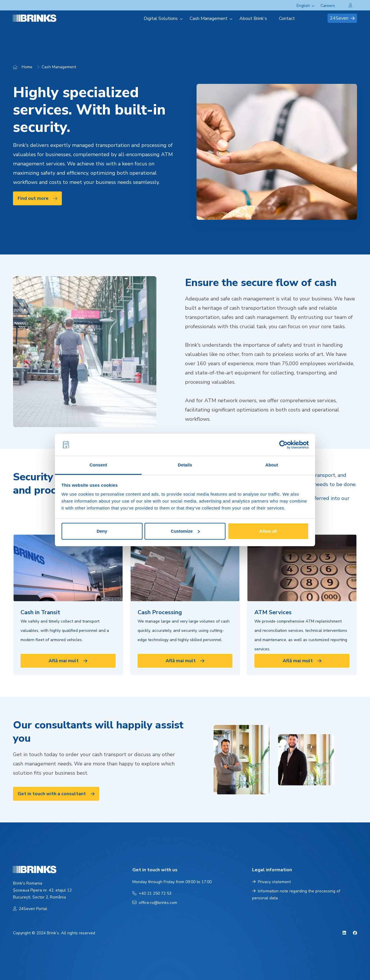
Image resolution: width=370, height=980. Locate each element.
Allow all (268, 531)
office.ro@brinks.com (155, 903)
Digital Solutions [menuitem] (161, 19)
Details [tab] (185, 465)
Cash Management (59, 67)
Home (27, 67)
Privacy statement (271, 882)
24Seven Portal (30, 909)
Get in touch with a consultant (56, 794)
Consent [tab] (98, 465)
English (303, 6)
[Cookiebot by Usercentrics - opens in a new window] (283, 445)
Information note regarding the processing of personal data (296, 895)
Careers (328, 6)
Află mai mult (68, 661)
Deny (102, 531)
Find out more (37, 198)
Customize (185, 531)
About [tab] (272, 465)
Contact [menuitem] (287, 19)
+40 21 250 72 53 (152, 893)
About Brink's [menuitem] (253, 19)
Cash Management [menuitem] (209, 19)
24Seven (342, 18)
